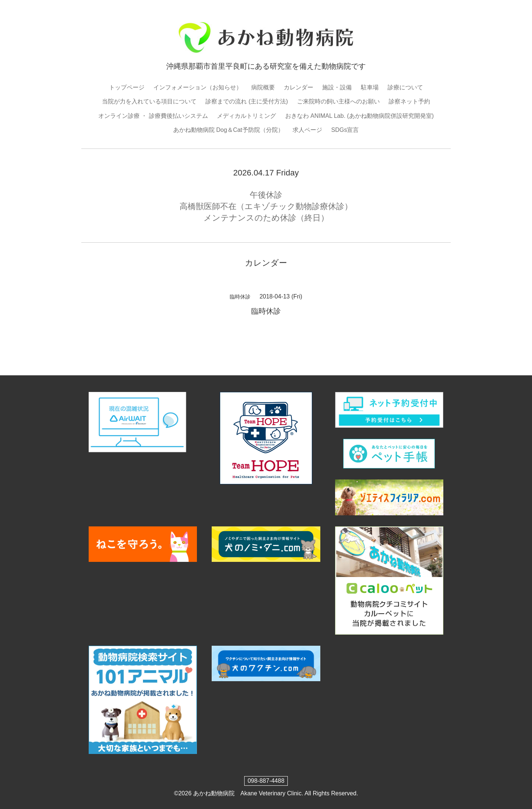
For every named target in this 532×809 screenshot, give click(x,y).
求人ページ (307, 130)
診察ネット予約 (409, 101)
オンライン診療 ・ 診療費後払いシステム (153, 116)
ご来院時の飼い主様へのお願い (338, 101)
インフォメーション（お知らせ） (198, 87)
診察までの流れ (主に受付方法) (247, 101)
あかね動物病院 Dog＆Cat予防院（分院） (229, 130)
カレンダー (299, 87)
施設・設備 (337, 87)
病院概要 (263, 87)
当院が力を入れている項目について (149, 101)
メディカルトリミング (246, 116)
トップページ (127, 87)
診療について (405, 87)
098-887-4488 (266, 781)
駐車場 (370, 87)
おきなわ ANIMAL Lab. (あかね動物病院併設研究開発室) (359, 116)
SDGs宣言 (345, 130)
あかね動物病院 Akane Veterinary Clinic (247, 793)
